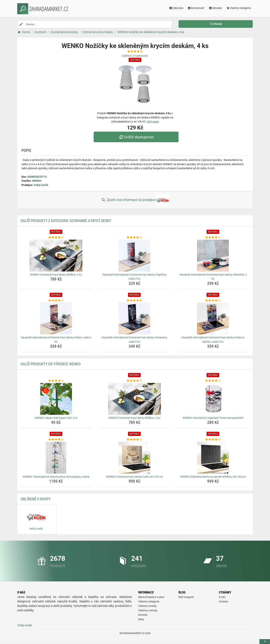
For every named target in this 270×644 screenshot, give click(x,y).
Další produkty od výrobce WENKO (51, 364)
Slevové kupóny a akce (151, 597)
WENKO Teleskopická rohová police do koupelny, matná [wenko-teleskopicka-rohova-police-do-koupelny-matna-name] (56, 477)
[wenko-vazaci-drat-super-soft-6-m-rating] (56, 381)
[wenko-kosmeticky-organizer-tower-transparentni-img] (213, 399)
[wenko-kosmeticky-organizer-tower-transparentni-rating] (213, 381)
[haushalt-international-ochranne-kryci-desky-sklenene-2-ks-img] (213, 256)
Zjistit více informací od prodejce (135, 200)
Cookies (223, 602)
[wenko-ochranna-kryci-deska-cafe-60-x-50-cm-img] (134, 458)
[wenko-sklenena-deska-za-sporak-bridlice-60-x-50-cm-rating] (213, 440)
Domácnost (196, 8)
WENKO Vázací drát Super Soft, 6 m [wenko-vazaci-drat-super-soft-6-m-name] (56, 418)
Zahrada (215, 8)
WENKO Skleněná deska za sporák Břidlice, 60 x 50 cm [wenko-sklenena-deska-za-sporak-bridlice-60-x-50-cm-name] (213, 477)
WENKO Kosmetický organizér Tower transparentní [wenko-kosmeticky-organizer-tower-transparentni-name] (213, 418)
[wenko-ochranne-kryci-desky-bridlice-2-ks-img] (56, 256)
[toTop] (265, 642)
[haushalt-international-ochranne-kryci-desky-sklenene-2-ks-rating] (213, 238)
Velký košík (41, 185)
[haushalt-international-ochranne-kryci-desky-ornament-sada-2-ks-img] (134, 318)
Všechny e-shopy (148, 610)
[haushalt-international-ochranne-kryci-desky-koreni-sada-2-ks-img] (56, 318)
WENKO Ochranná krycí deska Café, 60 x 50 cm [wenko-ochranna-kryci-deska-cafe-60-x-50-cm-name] (134, 477)
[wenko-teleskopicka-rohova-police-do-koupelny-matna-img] (56, 458)
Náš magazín (186, 597)
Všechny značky (147, 606)
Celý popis (153, 122)
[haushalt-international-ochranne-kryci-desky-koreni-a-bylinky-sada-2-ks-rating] (213, 301)
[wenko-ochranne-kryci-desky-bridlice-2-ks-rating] (56, 238)
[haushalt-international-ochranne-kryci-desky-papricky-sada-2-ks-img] (134, 256)
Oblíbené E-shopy (36, 499)
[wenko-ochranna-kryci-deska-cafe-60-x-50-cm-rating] (134, 440)
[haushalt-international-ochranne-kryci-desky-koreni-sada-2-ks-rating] (56, 301)
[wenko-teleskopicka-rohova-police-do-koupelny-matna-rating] (56, 440)
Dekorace (176, 8)
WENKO (37, 181)
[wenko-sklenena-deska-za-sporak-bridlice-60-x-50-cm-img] (213, 458)
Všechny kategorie (238, 8)
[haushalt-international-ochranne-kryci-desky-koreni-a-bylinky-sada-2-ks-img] (213, 318)
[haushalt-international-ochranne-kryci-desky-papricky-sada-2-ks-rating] (134, 238)
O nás (222, 597)
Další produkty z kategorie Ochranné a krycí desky (66, 221)
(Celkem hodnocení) (135, 56)
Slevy (141, 619)
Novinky (143, 615)
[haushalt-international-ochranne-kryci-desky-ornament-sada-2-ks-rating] (134, 301)
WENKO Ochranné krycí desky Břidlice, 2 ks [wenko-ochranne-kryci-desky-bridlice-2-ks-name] (56, 275)
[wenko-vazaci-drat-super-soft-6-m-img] (56, 399)
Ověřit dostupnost (136, 137)
